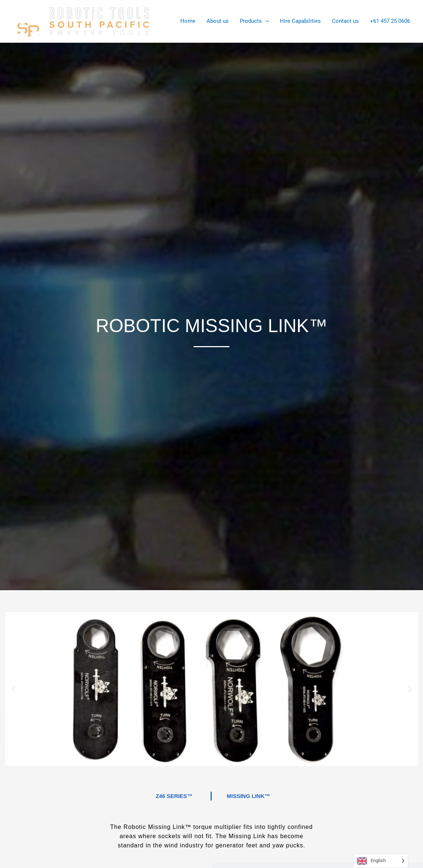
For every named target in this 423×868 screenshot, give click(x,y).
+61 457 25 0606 (390, 21)
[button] (13, 689)
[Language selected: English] (381, 861)
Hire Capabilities (300, 21)
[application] (265, 21)
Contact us (345, 21)
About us (218, 21)
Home (188, 21)
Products (254, 21)
